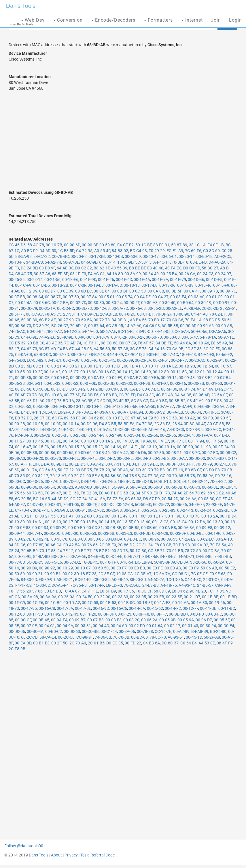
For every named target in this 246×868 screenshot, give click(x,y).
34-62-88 (96, 418)
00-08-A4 (35, 297)
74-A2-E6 (47, 337)
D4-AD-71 (186, 556)
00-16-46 (203, 285)
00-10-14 (71, 424)
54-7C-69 (197, 493)
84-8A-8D (41, 556)
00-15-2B (77, 447)
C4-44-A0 (199, 314)
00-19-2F (34, 372)
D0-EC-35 (115, 643)
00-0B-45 (41, 620)
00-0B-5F (174, 291)
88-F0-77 (79, 355)
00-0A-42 (120, 453)
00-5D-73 (120, 551)
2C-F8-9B (17, 649)
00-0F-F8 (141, 614)
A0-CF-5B (216, 424)
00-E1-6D (71, 493)
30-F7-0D (53, 481)
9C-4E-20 (198, 591)
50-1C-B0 (138, 551)
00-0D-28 (78, 378)
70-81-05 (71, 505)
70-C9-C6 (175, 320)
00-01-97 (160, 383)
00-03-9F (178, 533)
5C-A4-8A (182, 343)
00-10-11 (76, 406)
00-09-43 (187, 378)
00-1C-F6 (35, 603)
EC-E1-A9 (175, 251)
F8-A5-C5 (53, 314)
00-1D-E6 (222, 435)
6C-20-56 (23, 499)
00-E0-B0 (137, 568)
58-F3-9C (78, 418)
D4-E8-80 (204, 556)
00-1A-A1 (35, 522)
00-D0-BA (114, 539)
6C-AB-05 (115, 326)
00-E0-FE (155, 568)
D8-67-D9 (152, 499)
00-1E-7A (160, 280)
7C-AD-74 (73, 343)
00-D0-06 (17, 631)
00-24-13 (185, 510)
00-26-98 (114, 510)
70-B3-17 (157, 320)
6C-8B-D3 (35, 562)
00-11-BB (208, 608)
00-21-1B (30, 516)
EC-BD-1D (162, 481)
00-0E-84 (102, 291)
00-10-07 (83, 568)
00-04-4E (89, 458)
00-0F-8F (106, 614)
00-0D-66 (83, 453)
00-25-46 (89, 360)
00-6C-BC (151, 389)
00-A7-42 (95, 464)
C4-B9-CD (90, 314)
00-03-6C (42, 303)
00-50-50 (17, 574)
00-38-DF (168, 464)
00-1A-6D (114, 285)
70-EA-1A (193, 320)
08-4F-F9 (225, 643)
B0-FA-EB (175, 412)
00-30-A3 (149, 303)
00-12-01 (197, 372)
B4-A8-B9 (200, 631)
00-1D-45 (35, 441)
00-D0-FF (131, 303)
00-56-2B (156, 308)
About (56, 855)
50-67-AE (108, 331)
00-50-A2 (187, 418)
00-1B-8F (144, 603)
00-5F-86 (169, 389)
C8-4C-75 (24, 274)
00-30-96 (151, 539)
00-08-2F (89, 505)
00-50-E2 (227, 568)
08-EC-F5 (212, 320)
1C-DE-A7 (143, 574)
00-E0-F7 (119, 568)
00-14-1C (125, 372)
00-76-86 (90, 545)
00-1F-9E (173, 516)
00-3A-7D (120, 308)
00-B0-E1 (131, 464)
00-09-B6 (151, 378)
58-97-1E (226, 337)
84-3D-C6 (17, 545)
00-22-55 (168, 435)
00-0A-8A (186, 528)
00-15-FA (41, 447)
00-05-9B (168, 620)
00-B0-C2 (54, 631)
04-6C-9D (89, 262)
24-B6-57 (205, 585)
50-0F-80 (29, 320)
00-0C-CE (41, 378)
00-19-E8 (96, 285)
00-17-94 (196, 441)
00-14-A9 (113, 447)
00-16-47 (23, 447)
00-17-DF (71, 522)
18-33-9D (125, 262)
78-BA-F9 (184, 406)
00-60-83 (172, 337)
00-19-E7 (161, 441)
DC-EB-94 (144, 562)
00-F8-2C (127, 314)
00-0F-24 (221, 447)
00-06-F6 (179, 505)
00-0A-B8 (168, 528)
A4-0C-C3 (176, 430)
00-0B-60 (149, 528)
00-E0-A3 (173, 568)
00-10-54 (125, 562)
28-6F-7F (16, 314)
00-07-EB (17, 297)
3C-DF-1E (41, 510)
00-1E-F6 (70, 280)
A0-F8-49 (120, 580)
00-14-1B (107, 522)
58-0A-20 (138, 487)
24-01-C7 (211, 580)
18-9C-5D (169, 418)
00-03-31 (83, 626)
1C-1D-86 (175, 580)
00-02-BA (60, 303)
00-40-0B (115, 256)
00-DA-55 (169, 539)
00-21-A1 (66, 516)
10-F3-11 (91, 343)
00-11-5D (35, 614)
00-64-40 (151, 274)
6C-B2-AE (47, 320)
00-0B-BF (120, 291)
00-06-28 (17, 383)
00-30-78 (59, 539)
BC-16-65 (41, 499)
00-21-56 (52, 280)
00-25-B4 (169, 274)
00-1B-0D (89, 441)
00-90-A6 (206, 326)
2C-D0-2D (210, 308)
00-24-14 (35, 280)
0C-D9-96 (89, 424)
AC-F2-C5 (223, 256)
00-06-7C (190, 337)
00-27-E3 (222, 464)
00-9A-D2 (200, 545)
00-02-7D (78, 303)
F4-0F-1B (216, 245)
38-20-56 (198, 562)
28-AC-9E (84, 401)
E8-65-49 (219, 343)
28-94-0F (180, 424)
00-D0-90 (197, 458)
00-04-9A (65, 626)
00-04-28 (160, 533)
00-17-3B (97, 256)
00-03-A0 (196, 297)
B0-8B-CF (193, 470)
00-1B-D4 (228, 516)
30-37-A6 (42, 274)
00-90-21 (35, 574)
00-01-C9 (214, 297)
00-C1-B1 (145, 314)
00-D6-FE (114, 556)
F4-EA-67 (66, 349)
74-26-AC (17, 331)
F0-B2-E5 (108, 481)
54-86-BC (113, 476)
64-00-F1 (84, 430)
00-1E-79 (178, 280)
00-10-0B (35, 424)
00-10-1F (108, 562)
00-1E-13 (96, 366)
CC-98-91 (85, 637)
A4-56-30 (102, 349)
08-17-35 (126, 591)
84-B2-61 (200, 481)
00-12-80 (161, 372)
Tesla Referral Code (98, 855)
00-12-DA (197, 522)
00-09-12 (222, 528)
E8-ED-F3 (114, 585)
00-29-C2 (76, 476)
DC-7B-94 (194, 430)
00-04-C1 (47, 626)
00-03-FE (125, 458)
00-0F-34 (40, 528)
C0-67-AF (133, 418)
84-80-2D (29, 580)
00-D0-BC (133, 539)
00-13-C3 (160, 522)
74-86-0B (103, 637)
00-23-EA (143, 360)
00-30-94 (208, 626)
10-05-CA (124, 574)
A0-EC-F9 (29, 251)
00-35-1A (47, 308)
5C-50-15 (143, 262)
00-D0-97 (221, 303)
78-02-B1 (218, 314)
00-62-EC (206, 539)
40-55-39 (119, 268)
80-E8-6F (129, 406)
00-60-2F (136, 337)
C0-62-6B (125, 505)
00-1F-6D (124, 280)
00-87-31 (113, 464)
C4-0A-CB (24, 355)
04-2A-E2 (187, 539)
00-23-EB (156, 597)
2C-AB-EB (109, 314)
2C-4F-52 (121, 401)
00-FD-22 (133, 643)
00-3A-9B (60, 510)
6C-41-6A (97, 499)
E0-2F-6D (66, 412)
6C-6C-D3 (103, 401)
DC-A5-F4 (60, 585)
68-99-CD (144, 331)
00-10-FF (16, 262)
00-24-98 (114, 435)
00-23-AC (197, 360)
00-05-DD (106, 383)
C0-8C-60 (211, 251)
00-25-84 (17, 280)
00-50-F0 (205, 418)
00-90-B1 (53, 574)
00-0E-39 (65, 291)
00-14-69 (143, 372)
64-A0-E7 (17, 505)
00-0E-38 (29, 453)
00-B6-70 (23, 326)
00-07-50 (71, 297)
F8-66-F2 (224, 355)
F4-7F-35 (144, 424)
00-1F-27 (17, 441)
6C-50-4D (143, 505)
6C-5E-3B (170, 326)
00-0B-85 (131, 528)
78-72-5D (193, 551)
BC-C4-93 (138, 251)
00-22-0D (84, 516)
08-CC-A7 (34, 314)
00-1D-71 (151, 366)
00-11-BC (227, 608)
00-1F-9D (88, 280)
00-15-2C (95, 447)
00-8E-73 (84, 308)
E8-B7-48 (97, 355)
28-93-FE (214, 505)
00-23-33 (120, 597)
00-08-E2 (205, 378)
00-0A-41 (192, 291)
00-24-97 (223, 274)
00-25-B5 (60, 435)
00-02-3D (71, 574)
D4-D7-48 (35, 505)
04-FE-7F (196, 505)
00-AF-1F (23, 464)
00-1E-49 (120, 516)
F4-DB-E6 (90, 395)
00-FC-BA (211, 551)
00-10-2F (119, 337)
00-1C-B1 (114, 366)
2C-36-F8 (162, 424)
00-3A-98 (30, 597)
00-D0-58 (23, 389)
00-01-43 (190, 626)
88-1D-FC (115, 418)
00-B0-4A (35, 631)
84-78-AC (84, 412)
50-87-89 (179, 245)
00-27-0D (96, 510)
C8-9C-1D (133, 355)
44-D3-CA (48, 430)
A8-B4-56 (138, 320)
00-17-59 (214, 441)
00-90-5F (222, 418)
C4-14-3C (193, 580)
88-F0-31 (161, 245)
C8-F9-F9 (223, 585)
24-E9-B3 (151, 585)
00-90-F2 (79, 256)
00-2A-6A (188, 499)
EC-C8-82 (35, 360)
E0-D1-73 (162, 493)
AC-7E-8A (180, 562)
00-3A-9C (213, 430)
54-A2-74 (53, 262)
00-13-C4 (178, 522)
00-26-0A (66, 597)
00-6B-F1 (186, 464)
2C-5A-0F (219, 395)
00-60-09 (133, 256)
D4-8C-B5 (108, 424)
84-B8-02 (120, 251)
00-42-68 (102, 308)
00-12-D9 (29, 291)
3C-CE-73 (138, 349)
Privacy (71, 855)
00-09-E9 (114, 378)
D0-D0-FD (192, 268)
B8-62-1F (102, 268)
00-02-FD (137, 626)
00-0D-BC (60, 378)
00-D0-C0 (77, 539)
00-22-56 (150, 435)
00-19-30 (17, 522)
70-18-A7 (58, 476)
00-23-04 (186, 435)
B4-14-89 (115, 355)
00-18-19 (53, 522)
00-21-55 (48, 516)
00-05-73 (53, 458)
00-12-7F (190, 608)
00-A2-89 (181, 631)
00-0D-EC (84, 291)
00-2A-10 (224, 539)
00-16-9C (89, 372)
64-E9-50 (151, 418)
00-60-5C (101, 568)
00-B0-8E (195, 533)
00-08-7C (192, 453)
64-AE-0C (65, 268)
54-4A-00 (90, 331)
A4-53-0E (207, 643)
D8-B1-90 (89, 481)
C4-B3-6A (151, 643)
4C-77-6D (72, 395)
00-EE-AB (95, 476)
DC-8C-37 (170, 643)
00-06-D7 (204, 620)
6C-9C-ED (212, 349)
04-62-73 (29, 349)
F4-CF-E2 (125, 245)
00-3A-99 (133, 274)
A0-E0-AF (17, 395)
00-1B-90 (187, 366)
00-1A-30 (199, 603)
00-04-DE (142, 297)
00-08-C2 (228, 453)
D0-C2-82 (84, 268)
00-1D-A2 (72, 603)
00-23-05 (138, 597)
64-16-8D (115, 274)
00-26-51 (132, 510)
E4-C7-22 (42, 256)
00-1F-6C (138, 516)
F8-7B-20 (102, 470)
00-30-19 (203, 303)
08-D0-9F (47, 268)
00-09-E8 (204, 528)
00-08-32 (157, 412)
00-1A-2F (107, 441)
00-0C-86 (47, 453)
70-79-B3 (157, 470)
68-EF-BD (60, 274)
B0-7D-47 (71, 481)
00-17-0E (83, 608)
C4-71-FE (90, 591)
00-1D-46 (196, 280)
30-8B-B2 (177, 401)
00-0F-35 (23, 378)
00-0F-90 (185, 447)
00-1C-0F (78, 285)
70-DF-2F (163, 314)
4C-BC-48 (164, 395)
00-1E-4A (142, 280)
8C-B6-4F (139, 430)
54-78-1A (208, 337)
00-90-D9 (29, 568)
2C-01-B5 (96, 643)
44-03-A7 (102, 412)
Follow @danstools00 (24, 846)
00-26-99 (125, 360)
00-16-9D (101, 608)
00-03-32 (124, 383)
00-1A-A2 (52, 372)
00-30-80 (96, 303)
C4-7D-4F (23, 510)
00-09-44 (17, 533)
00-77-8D (17, 562)
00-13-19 (149, 447)
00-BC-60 (139, 637)
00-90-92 (47, 568)
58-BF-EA (126, 424)
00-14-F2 (173, 608)
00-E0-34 (228, 487)
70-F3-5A (218, 545)
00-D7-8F (35, 545)
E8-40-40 (155, 268)
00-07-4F (34, 533)
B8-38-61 (102, 487)
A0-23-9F (47, 401)
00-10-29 (65, 568)
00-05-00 (70, 533)
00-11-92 (52, 614)
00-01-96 (213, 533)
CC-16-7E (163, 631)
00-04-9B (142, 383)
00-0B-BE (113, 528)
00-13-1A (167, 447)
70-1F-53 (48, 551)
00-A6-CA (53, 545)
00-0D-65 (65, 453)
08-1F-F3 (78, 274)
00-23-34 (132, 435)
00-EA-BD (23, 643)
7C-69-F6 (193, 251)
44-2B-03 (84, 349)
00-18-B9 (185, 285)
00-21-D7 (192, 597)
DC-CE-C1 (181, 481)
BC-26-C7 (60, 326)
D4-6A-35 (183, 395)
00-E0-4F (58, 406)
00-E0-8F (202, 406)
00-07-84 (89, 297)
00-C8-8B (114, 389)
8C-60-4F (197, 424)
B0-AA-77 (165, 406)
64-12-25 (72, 331)
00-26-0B (78, 435)
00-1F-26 (106, 280)
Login (235, 20)
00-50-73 (192, 487)
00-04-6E (71, 458)
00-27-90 (66, 320)
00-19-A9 (143, 441)
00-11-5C (179, 372)
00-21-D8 (78, 366)
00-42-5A (72, 545)
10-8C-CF (144, 591)
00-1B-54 (205, 366)
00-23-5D (23, 366)
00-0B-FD (195, 614)
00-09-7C (228, 291)
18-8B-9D (126, 481)
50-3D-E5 (151, 355)
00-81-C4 (187, 389)
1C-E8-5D (66, 251)
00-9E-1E (59, 464)
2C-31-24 (144, 545)
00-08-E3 (113, 620)
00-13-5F (125, 522)
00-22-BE (221, 510)
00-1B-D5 (41, 285)
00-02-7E (23, 539)
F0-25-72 (161, 505)
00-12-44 (215, 372)
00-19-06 (167, 285)
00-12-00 (17, 614)
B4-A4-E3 (206, 355)
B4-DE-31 (120, 320)
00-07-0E (29, 626)
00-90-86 (29, 487)
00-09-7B (210, 291)
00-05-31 (35, 383)
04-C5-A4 (103, 430)
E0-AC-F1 (107, 493)
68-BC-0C (42, 355)
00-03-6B (106, 533)
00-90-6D (72, 245)
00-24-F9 (96, 435)
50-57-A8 (120, 349)
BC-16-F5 (126, 331)
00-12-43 (70, 614)
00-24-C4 (203, 510)
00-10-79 (101, 337)
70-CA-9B (175, 349)
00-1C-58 (90, 603)
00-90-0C (83, 337)
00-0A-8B (156, 291)
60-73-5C (35, 493)
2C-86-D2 (126, 545)
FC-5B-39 (126, 493)
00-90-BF (90, 245)
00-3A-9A (48, 597)
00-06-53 (88, 533)
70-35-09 (22, 476)
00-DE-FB (198, 262)
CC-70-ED (127, 395)
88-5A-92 (23, 256)
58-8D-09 (162, 591)
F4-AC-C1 (96, 274)
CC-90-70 (169, 476)
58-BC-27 (210, 268)
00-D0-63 (72, 631)
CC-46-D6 (17, 245)
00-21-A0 (59, 366)
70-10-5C (211, 412)
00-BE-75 (84, 470)
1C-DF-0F (121, 430)
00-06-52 (70, 383)
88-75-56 (17, 493)
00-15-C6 (119, 608)
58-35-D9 (106, 505)
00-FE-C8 (214, 401)
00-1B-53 (108, 603)
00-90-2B (17, 424)
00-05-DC (52, 533)
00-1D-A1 (132, 366)
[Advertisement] (123, 143)
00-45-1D (194, 637)
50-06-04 (193, 412)
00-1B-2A (210, 516)
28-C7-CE (42, 418)
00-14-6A (137, 608)
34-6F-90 (144, 493)
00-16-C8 (47, 608)
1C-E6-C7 (48, 412)
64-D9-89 (30, 430)
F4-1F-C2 (23, 585)
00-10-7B (54, 245)
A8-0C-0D (83, 487)
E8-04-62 (180, 591)
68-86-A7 (120, 412)
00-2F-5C (59, 643)
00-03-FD (143, 458)
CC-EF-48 (224, 499)
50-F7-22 (66, 470)
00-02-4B (41, 539)
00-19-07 (125, 441)
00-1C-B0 (53, 603)
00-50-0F (41, 406)
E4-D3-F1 (29, 412)
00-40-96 (35, 481)
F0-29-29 (157, 251)
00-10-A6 (201, 343)
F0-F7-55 (17, 591)
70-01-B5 (175, 551)
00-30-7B (196, 383)
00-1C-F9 (23, 285)
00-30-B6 (161, 458)
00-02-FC (107, 458)
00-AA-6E (78, 556)
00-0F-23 (123, 614)
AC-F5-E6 (54, 562)
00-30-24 (114, 303)
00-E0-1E (205, 256)
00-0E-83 (22, 528)
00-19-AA (181, 603)
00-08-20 (131, 620)
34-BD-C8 (34, 262)
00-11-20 (88, 614)
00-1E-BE (210, 597)
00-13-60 (142, 522)
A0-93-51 (176, 637)
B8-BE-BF (137, 268)
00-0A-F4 (59, 620)
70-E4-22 (218, 481)
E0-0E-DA (41, 464)
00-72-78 (102, 320)
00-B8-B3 (109, 395)
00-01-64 (154, 626)
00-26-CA (187, 274)
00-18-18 (132, 285)
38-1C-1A (197, 245)
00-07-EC (210, 453)
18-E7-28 (88, 574)
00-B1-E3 (41, 643)
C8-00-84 (102, 580)
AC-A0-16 (157, 430)
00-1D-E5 (214, 280)
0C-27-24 (78, 499)
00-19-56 (217, 603)
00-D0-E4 (226, 626)
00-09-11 (169, 378)
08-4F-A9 (195, 401)
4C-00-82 (42, 585)
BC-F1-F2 (83, 580)
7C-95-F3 (78, 585)
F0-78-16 (223, 476)
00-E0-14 (187, 256)
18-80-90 (181, 314)
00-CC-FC (66, 308)
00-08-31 (53, 505)
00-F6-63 (138, 308)
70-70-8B (121, 637)
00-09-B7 (77, 620)
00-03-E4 (178, 297)
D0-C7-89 (128, 343)
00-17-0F (179, 441)
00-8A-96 (127, 631)
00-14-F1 (131, 447)
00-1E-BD (228, 597)
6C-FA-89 (60, 418)
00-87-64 (96, 326)
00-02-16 (178, 383)
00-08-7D (53, 297)
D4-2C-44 (224, 389)
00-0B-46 (102, 453)
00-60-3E (210, 487)
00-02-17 (172, 626)
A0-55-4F (102, 251)
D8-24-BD (29, 268)
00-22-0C (102, 516)
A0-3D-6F (192, 308)
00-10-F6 (94, 406)
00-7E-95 (23, 556)
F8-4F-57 (146, 343)
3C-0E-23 (65, 487)
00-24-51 (161, 360)
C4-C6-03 (152, 326)
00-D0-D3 (59, 389)
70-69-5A (84, 320)
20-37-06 (35, 591)
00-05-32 (52, 383)
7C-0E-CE (199, 574)
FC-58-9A (205, 476)
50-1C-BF (143, 245)
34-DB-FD (164, 343)
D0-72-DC (23, 418)
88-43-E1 (53, 360)
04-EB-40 (96, 556)
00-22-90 (102, 597)
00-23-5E (174, 597)
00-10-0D (53, 424)
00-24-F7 (179, 360)
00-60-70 (154, 337)
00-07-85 (156, 453)
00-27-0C (71, 360)
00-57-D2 (72, 562)
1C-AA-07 (71, 591)
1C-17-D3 (216, 591)
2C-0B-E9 (108, 545)
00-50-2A (216, 562)
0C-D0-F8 (211, 470)
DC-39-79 (41, 326)
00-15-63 (59, 447)
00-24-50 (84, 597)
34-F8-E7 (168, 556)
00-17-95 (29, 608)
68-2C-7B (29, 637)
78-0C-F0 (158, 637)
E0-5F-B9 (108, 591)
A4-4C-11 (162, 262)
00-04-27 (160, 297)
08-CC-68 (109, 343)
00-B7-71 (132, 556)
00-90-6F (188, 326)
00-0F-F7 (159, 614)
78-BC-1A (66, 401)
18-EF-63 (188, 355)
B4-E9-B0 (139, 412)
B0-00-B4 (35, 331)
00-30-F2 (77, 389)
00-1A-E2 (169, 366)
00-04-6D (119, 626)
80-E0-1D (111, 406)
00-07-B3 (95, 620)
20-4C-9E (65, 337)
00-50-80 (107, 245)
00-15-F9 (221, 285)
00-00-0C (17, 481)
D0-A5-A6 (218, 331)
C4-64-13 (157, 349)
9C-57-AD (47, 349)
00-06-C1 (169, 256)
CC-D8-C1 (181, 574)
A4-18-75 (169, 585)
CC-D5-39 (17, 343)
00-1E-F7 (156, 516)
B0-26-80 (218, 631)
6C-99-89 (120, 487)
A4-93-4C (187, 585)
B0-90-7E (59, 556)
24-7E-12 (65, 551)
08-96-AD (201, 395)
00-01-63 (214, 383)
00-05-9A (186, 620)
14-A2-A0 (133, 326)
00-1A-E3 (162, 603)
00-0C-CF (23, 620)
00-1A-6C (71, 441)
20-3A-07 (220, 406)
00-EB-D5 (77, 464)
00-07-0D (88, 383)
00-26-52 (150, 510)
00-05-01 (107, 297)
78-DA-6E (132, 585)
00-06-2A (149, 620)
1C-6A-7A (162, 574)
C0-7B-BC (60, 256)
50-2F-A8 (212, 637)
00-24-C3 (205, 274)
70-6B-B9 (29, 551)
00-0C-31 (95, 528)
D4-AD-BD (158, 401)
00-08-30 (206, 499)
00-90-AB (224, 326)
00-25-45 (107, 360)
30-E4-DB (53, 591)
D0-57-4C (170, 355)
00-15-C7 (70, 372)
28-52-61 (228, 308)
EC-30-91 (78, 510)
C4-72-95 (84, 251)
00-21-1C (41, 366)
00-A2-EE (174, 308)
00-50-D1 (156, 487)
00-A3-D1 (29, 401)
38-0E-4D (120, 470)
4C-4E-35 (54, 343)
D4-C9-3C (146, 395)
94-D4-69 (205, 389)
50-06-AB (209, 568)
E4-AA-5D (147, 406)
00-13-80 (215, 522)
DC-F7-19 (175, 470)
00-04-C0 (35, 458)
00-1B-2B (60, 285)
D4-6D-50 (48, 251)
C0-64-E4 (189, 643)
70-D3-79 (204, 464)
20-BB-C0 (36, 343)
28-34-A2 (54, 331)
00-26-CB (42, 435)
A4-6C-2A (156, 580)
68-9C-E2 (216, 493)
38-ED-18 (144, 481)
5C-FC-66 (199, 331)
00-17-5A (65, 608)
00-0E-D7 (47, 291)
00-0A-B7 (133, 378)
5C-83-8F (162, 562)
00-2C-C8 (66, 637)
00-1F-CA (204, 435)
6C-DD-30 (138, 470)
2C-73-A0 (78, 643)
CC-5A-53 (47, 470)
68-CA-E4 (48, 637)
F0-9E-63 (217, 574)
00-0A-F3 (96, 378)
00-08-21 (174, 453)
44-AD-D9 (60, 499)
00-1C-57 (223, 366)
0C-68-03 (133, 499)
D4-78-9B (132, 476)
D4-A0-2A (217, 262)
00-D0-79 (29, 308)
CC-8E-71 (156, 551)
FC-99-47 (53, 493)
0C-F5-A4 (181, 331)
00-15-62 (155, 608)
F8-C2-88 (89, 493)
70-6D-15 (78, 326)
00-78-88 (145, 631)
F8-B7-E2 (102, 551)
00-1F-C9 (17, 603)
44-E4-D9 (66, 430)
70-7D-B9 (35, 395)
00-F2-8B (95, 389)
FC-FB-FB (23, 435)
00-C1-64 (109, 631)
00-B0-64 (185, 303)
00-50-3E (41, 389)
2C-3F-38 (193, 349)
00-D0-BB (90, 631)
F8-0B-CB (163, 545)
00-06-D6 (138, 453)
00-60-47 (151, 256)
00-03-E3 (124, 533)
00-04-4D (101, 626)
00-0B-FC (214, 614)
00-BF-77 (83, 551)
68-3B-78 (187, 476)
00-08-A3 (17, 458)
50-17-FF (96, 585)
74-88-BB (223, 556)
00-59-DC (150, 464)
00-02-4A (23, 303)
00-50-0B (174, 487)
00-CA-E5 (132, 389)
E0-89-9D (47, 580)
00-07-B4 (223, 378)
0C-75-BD (215, 458)
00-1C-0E (53, 441)
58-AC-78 (36, 245)
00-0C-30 (138, 291)
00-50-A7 (179, 458)
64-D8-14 (107, 262)
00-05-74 (124, 297)
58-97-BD (71, 262)
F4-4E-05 (162, 331)
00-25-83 (167, 510)
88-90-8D (138, 580)
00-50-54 (47, 487)
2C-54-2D (170, 499)
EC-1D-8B (53, 395)
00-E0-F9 (191, 568)
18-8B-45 (90, 562)
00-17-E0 (150, 285)
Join (216, 20)
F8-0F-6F (150, 556)
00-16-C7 (107, 372)
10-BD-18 (180, 262)
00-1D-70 (191, 516)
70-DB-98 (181, 545)
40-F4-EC (173, 268)
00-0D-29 (58, 528)
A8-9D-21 (65, 580)
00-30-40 (167, 303)
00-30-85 (96, 539)
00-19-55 (17, 372)
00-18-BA (89, 522)
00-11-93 (203, 447)
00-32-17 (40, 476)
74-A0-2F (180, 493)
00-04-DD (142, 533)
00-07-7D (61, 355)
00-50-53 (23, 406)
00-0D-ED (76, 528)
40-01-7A (29, 470)
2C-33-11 (71, 314)
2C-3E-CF (106, 574)
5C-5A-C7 (140, 401)
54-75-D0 (17, 360)
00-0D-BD (177, 614)
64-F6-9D (29, 337)
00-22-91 (215, 360)
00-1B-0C (126, 603)
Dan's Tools (21, 6)
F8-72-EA (115, 499)
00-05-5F (222, 620)
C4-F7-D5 (150, 476)
